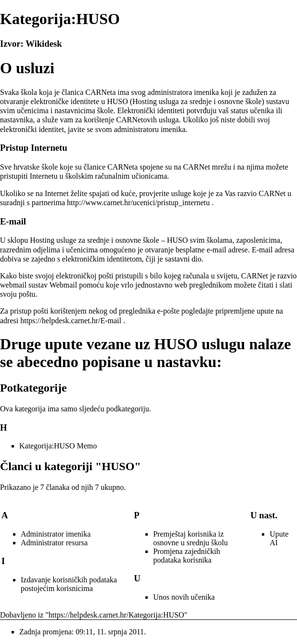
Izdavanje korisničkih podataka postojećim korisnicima (69, 584)
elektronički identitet (32, 129)
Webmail (63, 285)
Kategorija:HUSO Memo (58, 446)
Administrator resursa (54, 543)
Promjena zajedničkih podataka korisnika (187, 556)
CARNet (196, 167)
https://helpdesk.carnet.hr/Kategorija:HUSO (116, 615)
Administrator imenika (56, 534)
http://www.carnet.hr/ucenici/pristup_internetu (138, 203)
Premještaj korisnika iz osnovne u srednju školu (190, 538)
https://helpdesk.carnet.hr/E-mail (71, 321)
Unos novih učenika (184, 597)
